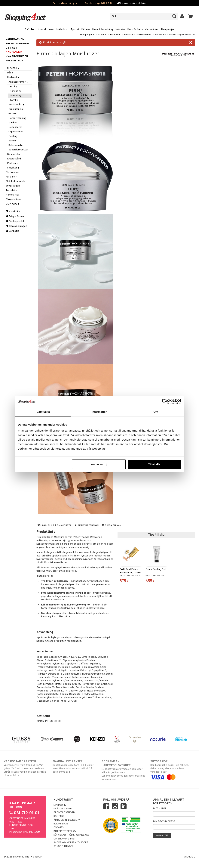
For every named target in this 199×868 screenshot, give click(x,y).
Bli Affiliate (61, 824)
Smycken (14, 168)
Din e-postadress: (164, 822)
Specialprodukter (18, 150)
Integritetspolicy (65, 831)
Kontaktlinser (46, 30)
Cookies (59, 828)
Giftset (13, 114)
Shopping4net (87, 35)
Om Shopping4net (64, 839)
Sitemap (37, 857)
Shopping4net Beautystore (71, 843)
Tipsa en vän (112, 525)
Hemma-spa (13, 195)
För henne (115, 35)
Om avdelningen (16, 226)
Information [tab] (100, 412)
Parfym (13, 163)
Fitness (86, 30)
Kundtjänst (14, 212)
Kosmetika (15, 154)
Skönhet (30, 30)
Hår (10, 73)
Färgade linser (14, 199)
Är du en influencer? (67, 820)
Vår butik (12, 231)
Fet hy (13, 87)
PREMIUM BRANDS (17, 44)
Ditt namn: (160, 809)
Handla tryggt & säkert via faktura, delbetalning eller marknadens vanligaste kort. (173, 769)
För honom (13, 172)
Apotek (75, 30)
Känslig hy (16, 91)
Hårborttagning (17, 118)
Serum (12, 141)
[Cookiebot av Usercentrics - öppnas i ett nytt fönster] (165, 402)
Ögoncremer (16, 132)
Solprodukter (16, 145)
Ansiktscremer (144, 35)
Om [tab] (156, 412)
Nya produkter (17, 56)
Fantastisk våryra (65, 3)
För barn (12, 177)
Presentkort (15, 61)
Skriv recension (87, 525)
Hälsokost (63, 30)
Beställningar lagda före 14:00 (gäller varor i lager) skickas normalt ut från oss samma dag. (75, 767)
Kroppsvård (15, 159)
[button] (190, 17)
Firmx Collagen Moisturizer (182, 35)
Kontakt (59, 816)
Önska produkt (16, 221)
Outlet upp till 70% (98, 3)
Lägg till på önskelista (55, 525)
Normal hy (160, 35)
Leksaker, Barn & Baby (129, 30)
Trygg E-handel (63, 846)
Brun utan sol (16, 109)
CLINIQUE (13, 204)
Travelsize (12, 190)
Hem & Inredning (103, 30)
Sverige (189, 857)
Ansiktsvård (17, 105)
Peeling (13, 136)
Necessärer (15, 127)
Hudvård (128, 35)
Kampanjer (168, 30)
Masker (13, 123)
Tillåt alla (154, 464)
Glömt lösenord (64, 813)
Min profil (60, 805)
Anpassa (99, 464)
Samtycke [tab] (43, 412)
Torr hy (14, 100)
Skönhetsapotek (15, 181)
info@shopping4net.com (25, 832)
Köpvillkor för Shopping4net (72, 835)
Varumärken (152, 30)
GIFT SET (11, 48)
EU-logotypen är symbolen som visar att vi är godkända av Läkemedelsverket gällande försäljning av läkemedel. (124, 770)
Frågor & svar (15, 216)
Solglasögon (13, 186)
